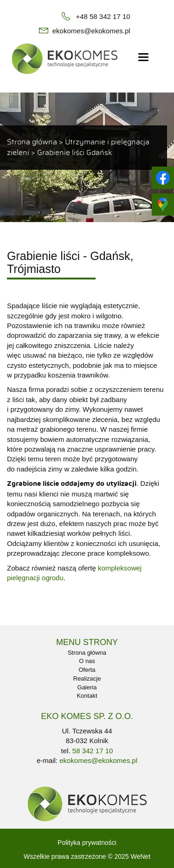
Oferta (87, 670)
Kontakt (87, 696)
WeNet (140, 856)
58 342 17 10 (93, 751)
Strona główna (32, 142)
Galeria (87, 687)
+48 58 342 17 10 (103, 16)
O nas (87, 661)
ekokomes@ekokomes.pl (91, 31)
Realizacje (87, 679)
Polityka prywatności (87, 843)
